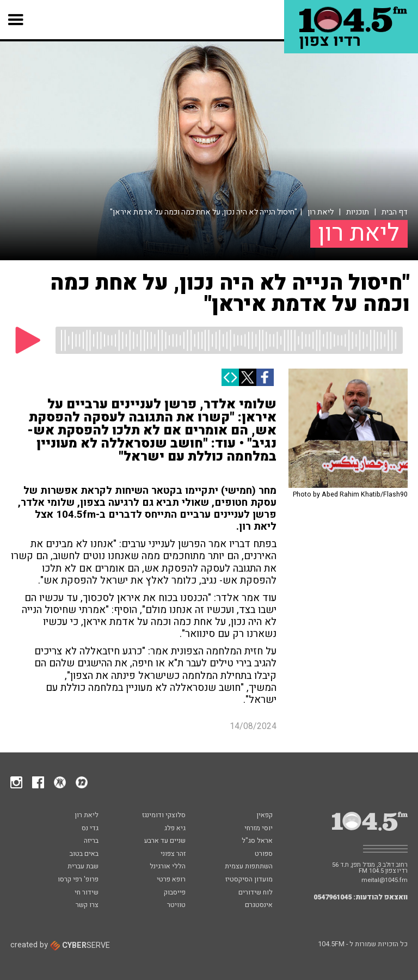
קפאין (265, 816)
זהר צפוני (173, 854)
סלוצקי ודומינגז (164, 816)
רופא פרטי (171, 880)
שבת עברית (83, 867)
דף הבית (395, 212)
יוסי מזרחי (259, 829)
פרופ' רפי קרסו (78, 880)
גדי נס (90, 829)
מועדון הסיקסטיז (249, 880)
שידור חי (87, 893)
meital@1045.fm (385, 880)
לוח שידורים (256, 893)
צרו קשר (87, 905)
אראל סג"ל (257, 841)
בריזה (91, 841)
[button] (16, 20)
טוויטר (176, 905)
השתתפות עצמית (249, 867)
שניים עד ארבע (165, 841)
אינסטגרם (259, 905)
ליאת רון (321, 212)
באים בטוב (84, 854)
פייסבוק (175, 893)
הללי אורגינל (168, 867)
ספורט (264, 854)
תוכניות (358, 212)
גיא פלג (175, 829)
